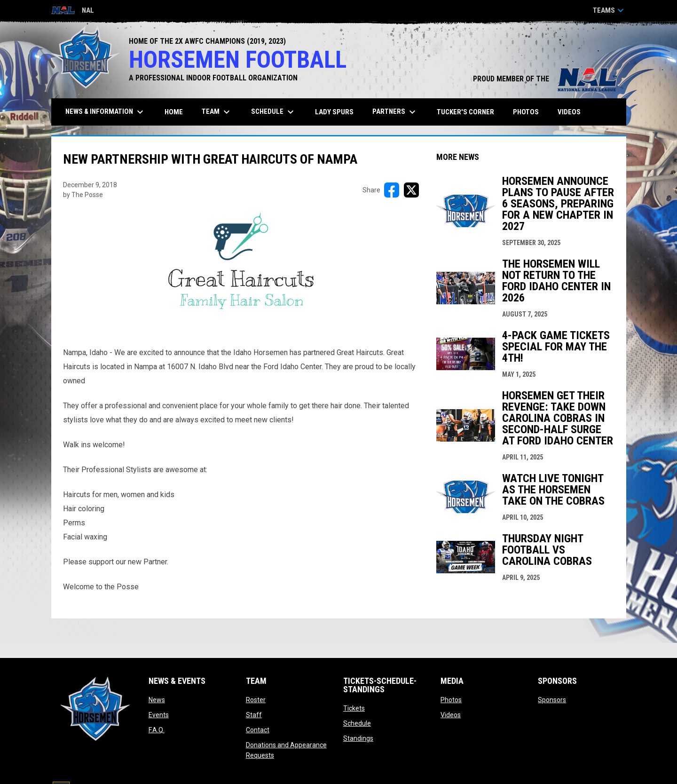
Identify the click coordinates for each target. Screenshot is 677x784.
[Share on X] (411, 190)
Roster (256, 700)
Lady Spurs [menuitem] (334, 112)
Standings (358, 738)
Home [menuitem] (174, 112)
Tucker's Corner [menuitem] (465, 112)
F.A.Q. (157, 730)
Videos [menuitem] (569, 112)
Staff (254, 715)
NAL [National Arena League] (73, 11)
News (157, 700)
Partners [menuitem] (395, 112)
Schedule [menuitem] (274, 112)
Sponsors (552, 700)
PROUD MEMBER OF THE (545, 79)
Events (159, 715)
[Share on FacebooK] (392, 190)
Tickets (354, 708)
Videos (451, 715)
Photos (451, 700)
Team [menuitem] (217, 112)
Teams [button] (610, 10)
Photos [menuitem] (526, 112)
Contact (258, 730)
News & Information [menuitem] (106, 112)
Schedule (357, 723)
